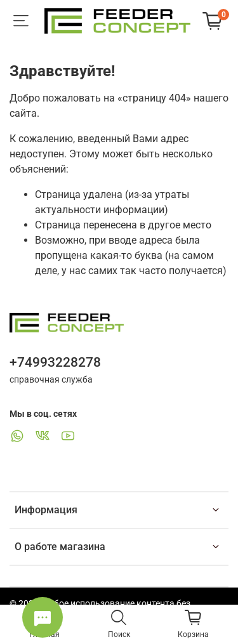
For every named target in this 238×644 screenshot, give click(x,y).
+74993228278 (55, 362)
